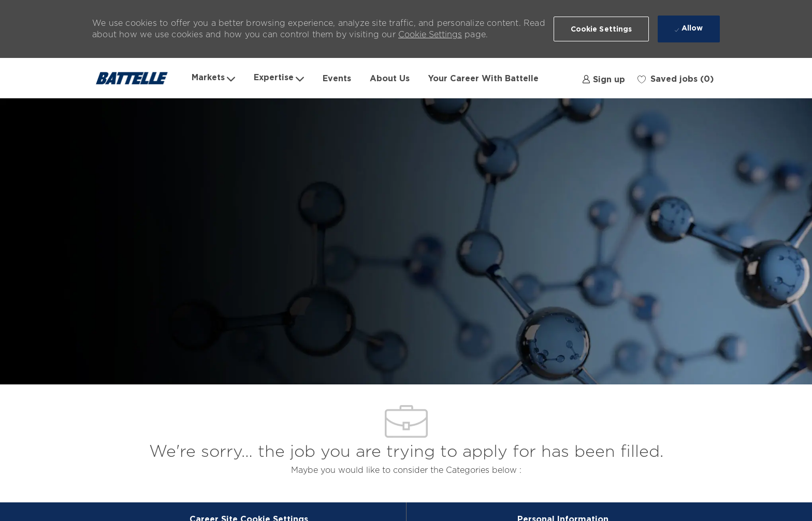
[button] (601, 29)
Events (337, 78)
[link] (604, 78)
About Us (390, 78)
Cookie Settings (430, 34)
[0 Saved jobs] (676, 78)
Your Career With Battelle (483, 78)
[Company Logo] (137, 78)
